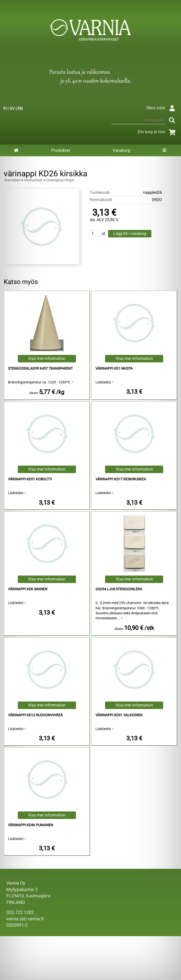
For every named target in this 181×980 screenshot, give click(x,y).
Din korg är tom (158, 132)
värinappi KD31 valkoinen (119, 715)
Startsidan (12, 180)
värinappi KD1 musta (114, 369)
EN (20, 109)
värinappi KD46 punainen (31, 825)
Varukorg (121, 150)
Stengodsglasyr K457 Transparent (40, 369)
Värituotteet (33, 180)
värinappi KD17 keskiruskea (121, 479)
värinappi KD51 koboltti (30, 479)
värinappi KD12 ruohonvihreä (35, 715)
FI (5, 109)
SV (12, 109)
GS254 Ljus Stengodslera (119, 589)
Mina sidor (162, 108)
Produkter (61, 150)
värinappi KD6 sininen (28, 589)
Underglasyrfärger (60, 180)
